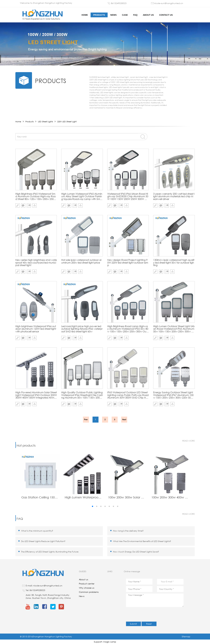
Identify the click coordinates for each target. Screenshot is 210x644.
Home (18, 122)
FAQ (135, 15)
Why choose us (87, 588)
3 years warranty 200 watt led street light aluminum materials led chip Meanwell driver (174, 196)
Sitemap (186, 636)
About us (148, 15)
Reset (149, 624)
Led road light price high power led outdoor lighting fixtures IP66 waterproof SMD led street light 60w (82, 329)
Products (99, 15)
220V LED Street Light (67, 122)
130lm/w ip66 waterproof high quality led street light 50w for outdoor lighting (174, 263)
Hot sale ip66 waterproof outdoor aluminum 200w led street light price (81, 261)
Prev (86, 420)
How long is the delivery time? (128, 531)
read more (189, 441)
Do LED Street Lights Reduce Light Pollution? (43, 541)
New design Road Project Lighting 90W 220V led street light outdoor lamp (128, 263)
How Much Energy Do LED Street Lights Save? (136, 552)
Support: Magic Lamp (105, 642)
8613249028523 (119, 3)
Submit (133, 624)
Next (124, 420)
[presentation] (149, 614)
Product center (87, 584)
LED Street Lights (45, 122)
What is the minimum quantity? (37, 531)
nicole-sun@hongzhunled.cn (169, 3)
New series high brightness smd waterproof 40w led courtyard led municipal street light (36, 263)
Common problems (89, 592)
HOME (85, 15)
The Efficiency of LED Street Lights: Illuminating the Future (50, 552)
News (113, 15)
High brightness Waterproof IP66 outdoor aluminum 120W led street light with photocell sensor (36, 329)
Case (125, 15)
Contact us (166, 15)
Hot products (26, 446)
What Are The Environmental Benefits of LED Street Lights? (142, 541)
